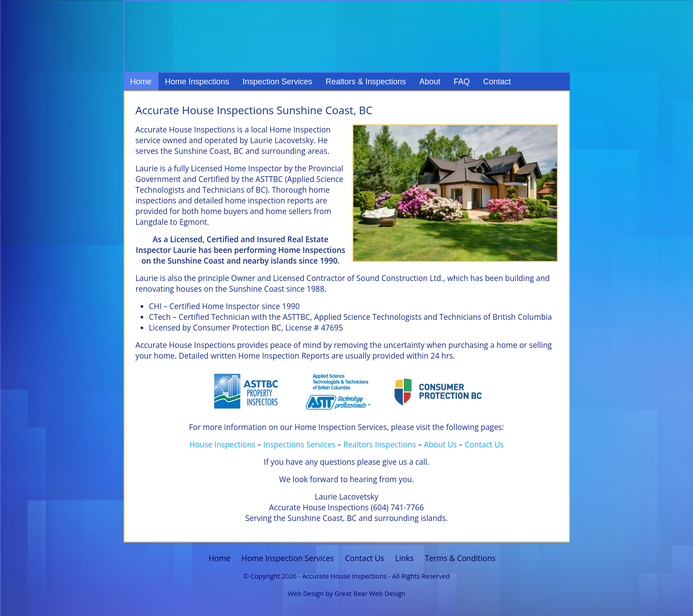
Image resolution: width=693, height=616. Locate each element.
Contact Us (484, 444)
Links (405, 558)
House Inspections (222, 444)
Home (141, 82)
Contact (497, 82)
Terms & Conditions (460, 558)
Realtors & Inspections (366, 82)
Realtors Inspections (380, 444)
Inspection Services (278, 82)
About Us (440, 444)
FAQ (462, 82)
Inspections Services (299, 444)
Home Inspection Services (288, 558)
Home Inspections (197, 82)
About (430, 82)
